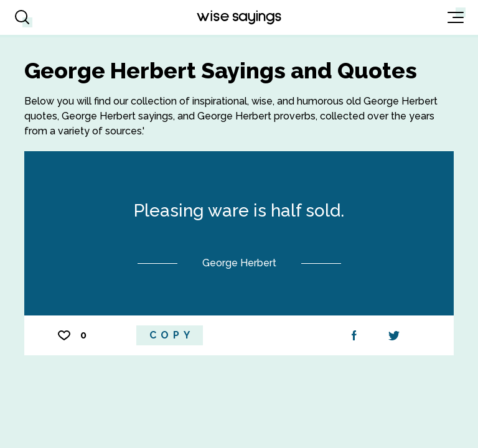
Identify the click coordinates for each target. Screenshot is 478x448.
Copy (172, 335)
